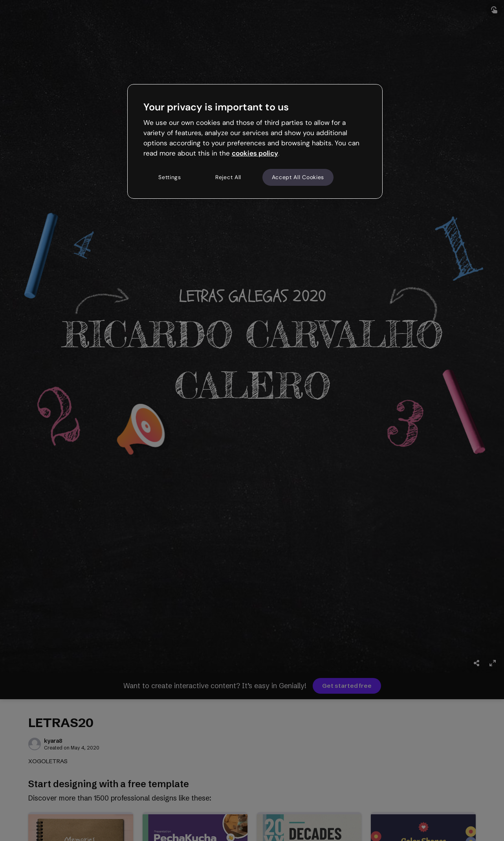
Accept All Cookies (298, 177)
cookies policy (255, 153)
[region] (255, 141)
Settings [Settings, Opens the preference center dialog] (170, 177)
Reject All (228, 177)
